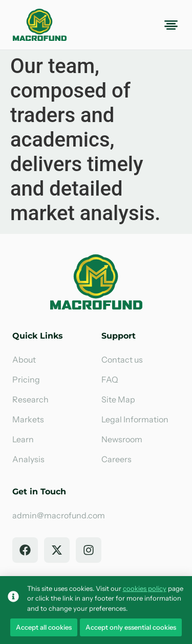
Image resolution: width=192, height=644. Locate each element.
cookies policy (145, 588)
